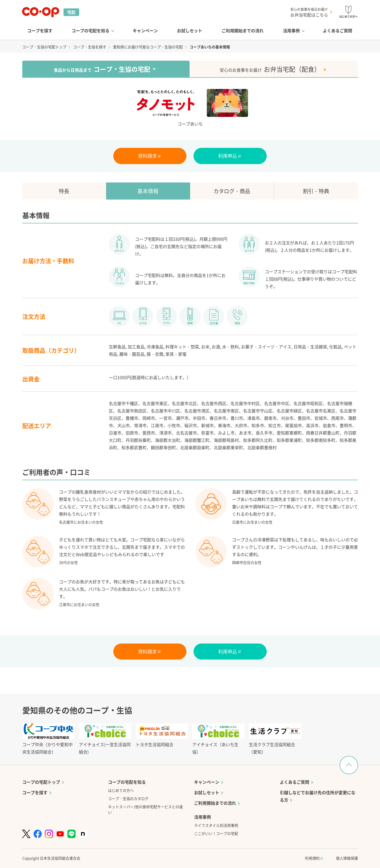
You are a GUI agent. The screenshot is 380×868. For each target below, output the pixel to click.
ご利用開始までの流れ (243, 30)
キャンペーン (145, 30)
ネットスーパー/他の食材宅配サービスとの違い (145, 809)
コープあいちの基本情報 (210, 47)
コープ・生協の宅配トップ (44, 47)
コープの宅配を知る (90, 30)
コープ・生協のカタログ (128, 798)
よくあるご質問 (338, 30)
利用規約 (314, 858)
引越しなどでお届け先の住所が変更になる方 (318, 796)
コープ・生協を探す (90, 47)
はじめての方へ (121, 790)
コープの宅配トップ (41, 782)
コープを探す (40, 30)
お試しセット (190, 30)
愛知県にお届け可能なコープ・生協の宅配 (148, 47)
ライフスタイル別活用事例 (216, 825)
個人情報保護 (347, 858)
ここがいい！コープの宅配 (216, 833)
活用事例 (291, 30)
